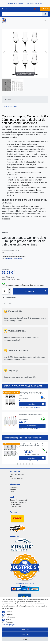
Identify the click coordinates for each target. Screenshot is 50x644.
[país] (35, 9)
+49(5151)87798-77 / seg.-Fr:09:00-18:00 (25, 3)
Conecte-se (14, 487)
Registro (13, 489)
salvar (25, 639)
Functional (9, 622)
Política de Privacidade (18, 502)
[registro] (3, 9)
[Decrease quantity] (9, 293)
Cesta (12, 491)
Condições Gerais (16, 506)
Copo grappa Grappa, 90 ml (13, 259)
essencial (9, 612)
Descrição (7, 99)
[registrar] (7, 9)
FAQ (11, 477)
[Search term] (22, 14)
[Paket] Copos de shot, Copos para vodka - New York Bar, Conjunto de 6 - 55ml (31, 394)
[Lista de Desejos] (38, 9)
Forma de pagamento (17, 474)
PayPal (8, 619)
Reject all (25, 634)
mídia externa (10, 617)
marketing (9, 614)
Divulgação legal (16, 504)
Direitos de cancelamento (19, 500)
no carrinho (36, 291)
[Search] (45, 14)
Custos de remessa (17, 479)
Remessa (19, 304)
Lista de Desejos (9, 298)
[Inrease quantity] (9, 289)
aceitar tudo (25, 629)
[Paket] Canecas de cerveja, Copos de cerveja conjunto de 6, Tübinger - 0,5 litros (31, 445)
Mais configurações (9, 625)
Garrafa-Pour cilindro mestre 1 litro (30, 414)
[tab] (25, 100)
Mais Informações (10, 107)
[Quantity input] (5, 291)
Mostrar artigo (32, 426)
